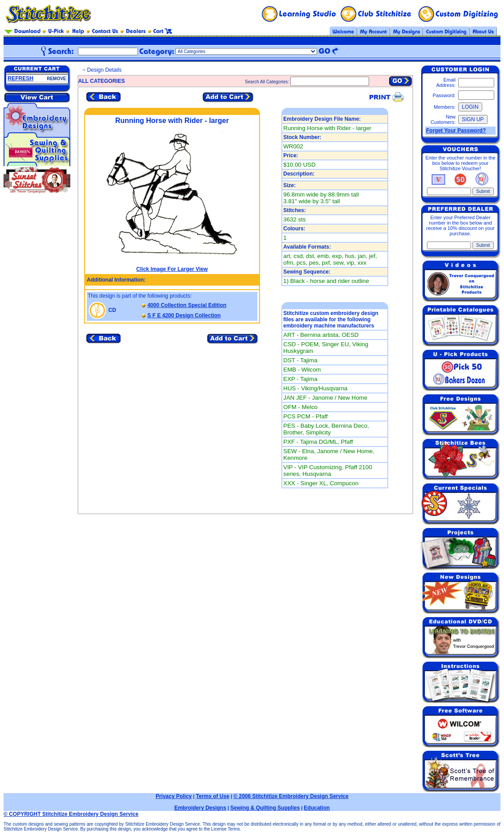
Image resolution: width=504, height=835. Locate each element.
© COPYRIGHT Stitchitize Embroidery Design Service (71, 814)
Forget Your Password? (456, 131)
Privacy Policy (173, 796)
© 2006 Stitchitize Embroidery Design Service (291, 796)
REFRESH (21, 78)
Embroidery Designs (200, 808)
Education (317, 808)
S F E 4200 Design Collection (184, 315)
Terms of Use (213, 796)
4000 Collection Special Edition (187, 305)
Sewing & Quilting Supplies (265, 808)
